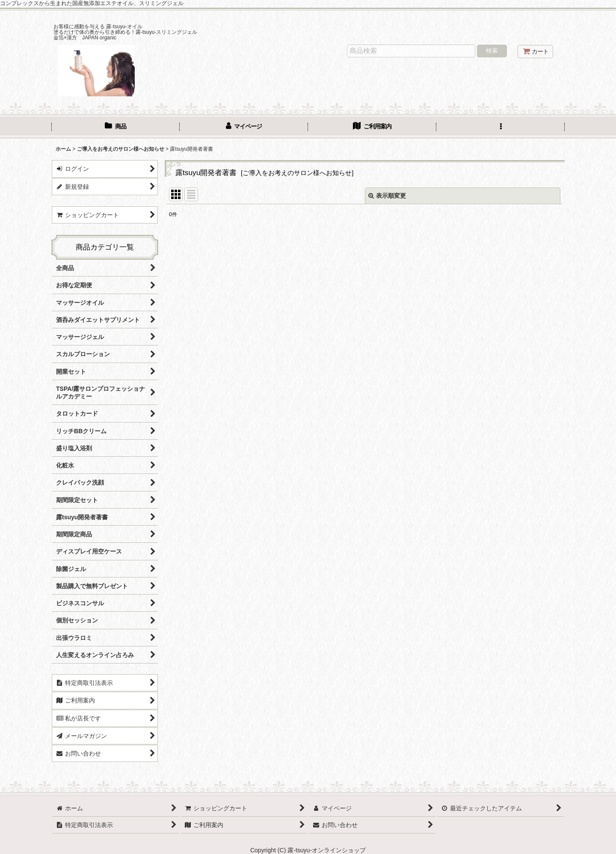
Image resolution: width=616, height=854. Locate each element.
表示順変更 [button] (387, 196)
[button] (500, 127)
